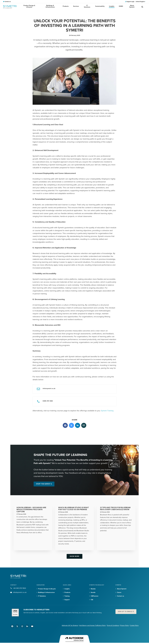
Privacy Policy (125, 626)
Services (77, 7)
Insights (112, 7)
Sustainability (100, 7)
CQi (92, 600)
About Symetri (131, 7)
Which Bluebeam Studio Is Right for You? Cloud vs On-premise (74, 509)
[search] (142, 7)
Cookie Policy (134, 626)
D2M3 (120, 7)
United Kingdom (141, 2)
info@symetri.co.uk (20, 593)
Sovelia (93, 593)
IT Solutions (88, 7)
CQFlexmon (95, 596)
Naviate (93, 589)
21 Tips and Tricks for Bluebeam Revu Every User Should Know (116, 509)
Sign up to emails (125, 612)
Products (67, 7)
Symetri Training (107, 411)
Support (67, 600)
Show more (74, 557)
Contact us (121, 596)
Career (119, 593)
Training (67, 596)
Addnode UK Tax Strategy (70, 626)
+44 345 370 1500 (19, 589)
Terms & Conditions (113, 626)
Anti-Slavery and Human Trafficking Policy (92, 626)
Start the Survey (43, 484)
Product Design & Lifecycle (30, 7)
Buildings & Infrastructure (51, 7)
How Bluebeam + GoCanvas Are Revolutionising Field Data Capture (32, 510)
